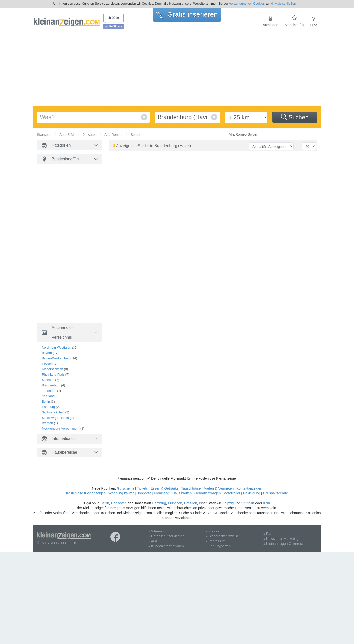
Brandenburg (51, 385)
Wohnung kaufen (121, 493)
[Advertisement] (177, 69)
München (175, 503)
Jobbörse (144, 493)
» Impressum (216, 541)
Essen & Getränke (164, 488)
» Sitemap (156, 531)
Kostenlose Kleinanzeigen (86, 493)
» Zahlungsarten (218, 546)
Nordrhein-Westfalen (56, 347)
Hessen (47, 364)
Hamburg (48, 407)
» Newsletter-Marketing (281, 539)
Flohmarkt (162, 493)
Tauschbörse (191, 488)
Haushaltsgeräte (275, 493)
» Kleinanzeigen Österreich (284, 544)
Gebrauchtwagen (208, 493)
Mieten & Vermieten (219, 488)
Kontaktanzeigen (249, 488)
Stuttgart (248, 503)
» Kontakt (213, 531)
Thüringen (49, 391)
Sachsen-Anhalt (53, 412)
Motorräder (232, 493)
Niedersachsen (52, 369)
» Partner (270, 534)
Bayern (47, 353)
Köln (266, 503)
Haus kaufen (182, 493)
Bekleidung (252, 493)
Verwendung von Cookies (247, 4)
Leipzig (228, 503)
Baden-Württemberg (56, 358)
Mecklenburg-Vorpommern (61, 428)
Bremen (47, 423)
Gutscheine (125, 488)
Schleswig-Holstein (55, 418)
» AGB (153, 541)
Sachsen (48, 380)
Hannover (118, 503)
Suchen (295, 117)
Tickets (142, 488)
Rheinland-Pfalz (53, 374)
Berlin (46, 401)
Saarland (48, 396)
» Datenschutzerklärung (166, 536)
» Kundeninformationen (166, 546)
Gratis (187, 14)
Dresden (191, 503)
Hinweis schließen (283, 4)
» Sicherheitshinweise (222, 536)
